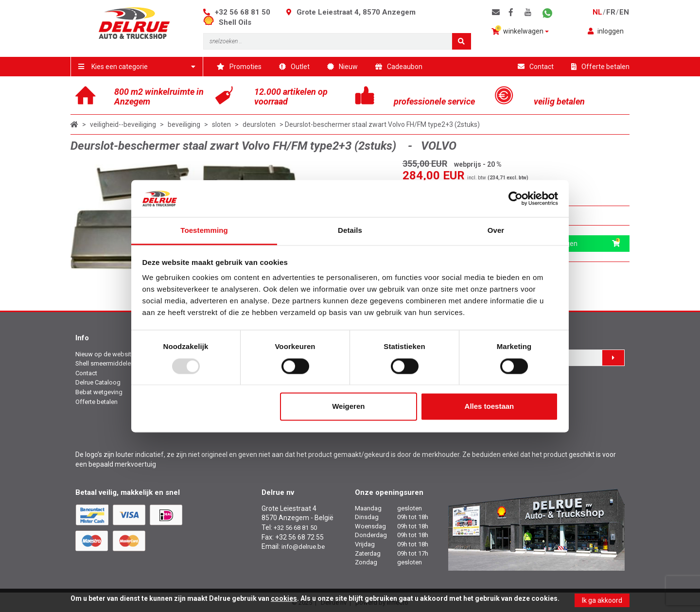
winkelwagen (520, 30)
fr (611, 12)
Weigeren (348, 407)
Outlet (294, 67)
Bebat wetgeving (99, 392)
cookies (284, 598)
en (624, 12)
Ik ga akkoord (602, 600)
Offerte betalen (600, 67)
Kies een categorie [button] (137, 67)
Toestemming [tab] (204, 231)
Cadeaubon (399, 67)
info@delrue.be (303, 547)
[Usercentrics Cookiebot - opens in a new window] (516, 198)
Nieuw (342, 67)
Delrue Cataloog (98, 382)
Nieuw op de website (105, 354)
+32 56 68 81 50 (243, 12)
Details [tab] (350, 231)
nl (597, 12)
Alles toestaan (490, 407)
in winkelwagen (575, 244)
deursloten (259, 124)
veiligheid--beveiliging (123, 124)
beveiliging (184, 124)
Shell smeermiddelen (105, 363)
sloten (221, 124)
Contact (536, 67)
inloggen (606, 31)
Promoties (239, 67)
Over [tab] (496, 231)
